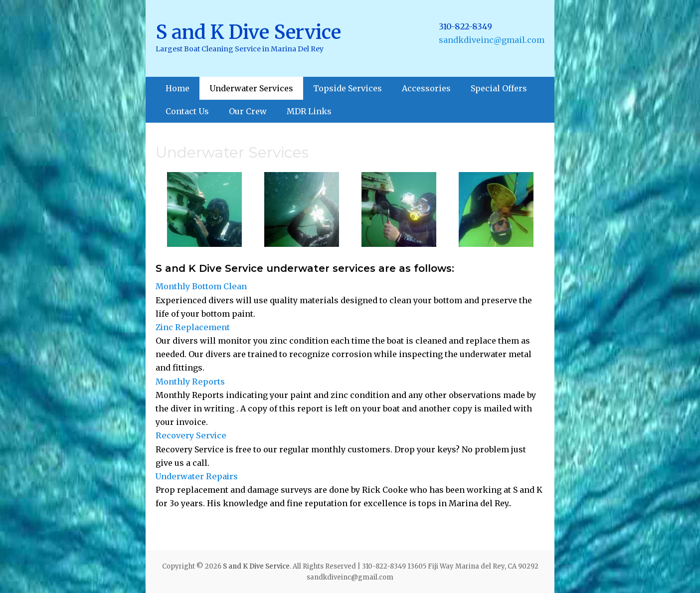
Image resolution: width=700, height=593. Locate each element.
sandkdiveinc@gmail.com (492, 40)
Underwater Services (251, 88)
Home (177, 88)
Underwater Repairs (197, 476)
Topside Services (348, 88)
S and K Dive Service (248, 32)
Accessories (426, 88)
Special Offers (499, 88)
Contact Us (187, 111)
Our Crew (248, 111)
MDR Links (309, 111)
